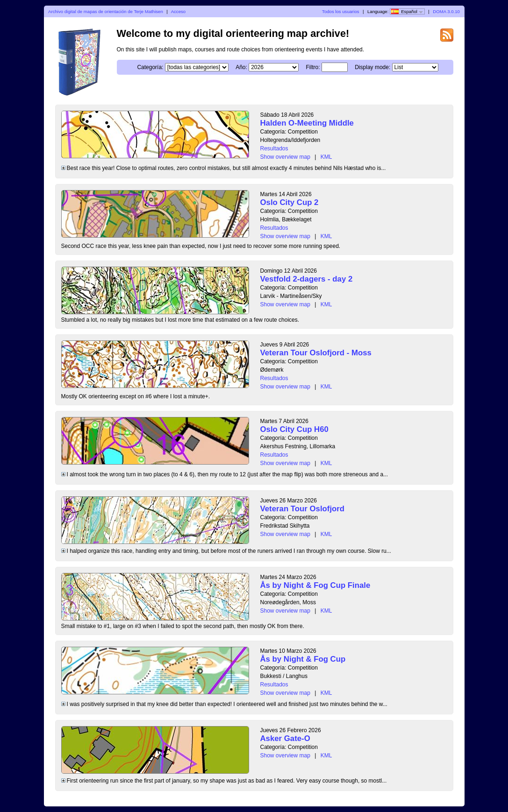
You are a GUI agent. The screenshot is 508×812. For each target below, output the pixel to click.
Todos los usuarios (340, 11)
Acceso (178, 11)
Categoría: (150, 67)
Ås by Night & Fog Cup (303, 659)
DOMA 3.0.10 (446, 11)
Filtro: (313, 67)
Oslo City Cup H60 (294, 429)
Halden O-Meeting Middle (307, 123)
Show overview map (285, 157)
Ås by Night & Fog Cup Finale (315, 585)
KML (326, 157)
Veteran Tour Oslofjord (303, 509)
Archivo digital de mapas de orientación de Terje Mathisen (106, 11)
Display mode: (372, 67)
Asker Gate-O (285, 738)
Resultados (274, 148)
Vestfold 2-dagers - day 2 (307, 279)
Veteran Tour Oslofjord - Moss (316, 353)
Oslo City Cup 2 (290, 202)
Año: (241, 67)
